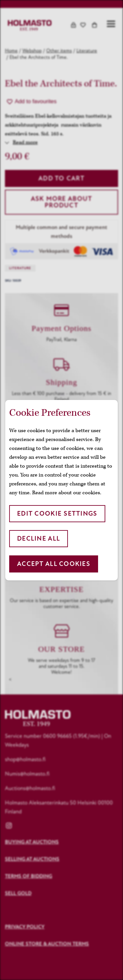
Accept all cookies (54, 564)
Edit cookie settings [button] (57, 513)
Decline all (39, 538)
